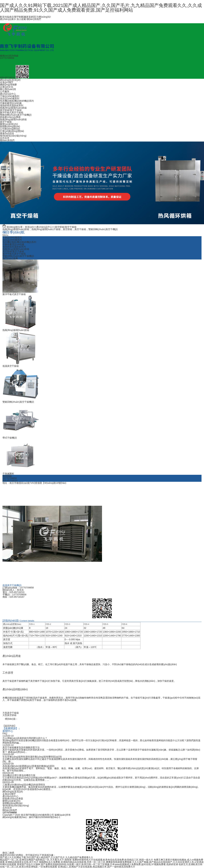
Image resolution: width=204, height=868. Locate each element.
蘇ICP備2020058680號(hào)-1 (45, 817)
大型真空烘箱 (9, 715)
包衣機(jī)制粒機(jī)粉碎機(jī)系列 (17, 101)
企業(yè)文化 (7, 87)
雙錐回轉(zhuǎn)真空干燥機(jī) (16, 115)
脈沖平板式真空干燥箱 (12, 112)
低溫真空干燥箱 (11, 366)
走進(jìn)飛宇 (7, 82)
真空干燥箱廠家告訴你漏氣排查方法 (21, 747)
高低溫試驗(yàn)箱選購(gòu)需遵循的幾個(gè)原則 (28, 766)
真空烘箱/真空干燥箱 (11, 110)
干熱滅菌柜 (8, 474)
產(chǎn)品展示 (8, 19)
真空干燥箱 (6, 122)
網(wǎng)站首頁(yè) (10, 80)
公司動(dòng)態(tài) (10, 129)
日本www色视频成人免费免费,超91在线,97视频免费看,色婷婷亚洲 (144, 864)
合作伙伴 (5, 138)
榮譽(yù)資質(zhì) (9, 124)
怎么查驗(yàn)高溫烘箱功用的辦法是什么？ (25, 738)
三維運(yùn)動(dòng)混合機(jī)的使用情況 (24, 785)
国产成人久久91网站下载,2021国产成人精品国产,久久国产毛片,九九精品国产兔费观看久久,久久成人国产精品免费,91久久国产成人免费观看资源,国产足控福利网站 (101, 8)
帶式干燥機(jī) (10, 438)
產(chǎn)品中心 (8, 94)
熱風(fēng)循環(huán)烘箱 (13, 108)
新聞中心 (8, 731)
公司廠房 (5, 92)
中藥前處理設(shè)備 (11, 103)
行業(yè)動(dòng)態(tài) (12, 131)
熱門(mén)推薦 (10, 258)
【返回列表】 (9, 726)
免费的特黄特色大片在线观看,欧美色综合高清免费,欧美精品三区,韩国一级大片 (113, 860)
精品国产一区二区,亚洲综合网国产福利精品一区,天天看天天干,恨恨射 (36, 860)
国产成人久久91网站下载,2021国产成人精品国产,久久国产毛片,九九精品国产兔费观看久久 (47, 857)
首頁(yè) (29, 227)
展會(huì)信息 (7, 133)
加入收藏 (21, 19)
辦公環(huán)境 (8, 89)
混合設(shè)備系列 (10, 99)
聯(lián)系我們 (34, 19)
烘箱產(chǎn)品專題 (10, 117)
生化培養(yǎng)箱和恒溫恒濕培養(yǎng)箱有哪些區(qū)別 (32, 757)
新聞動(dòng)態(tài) (10, 126)
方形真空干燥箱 (11, 713)
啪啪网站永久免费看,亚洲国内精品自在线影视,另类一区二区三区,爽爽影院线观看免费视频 (85, 862)
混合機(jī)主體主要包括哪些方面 (19, 775)
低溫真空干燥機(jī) (12, 585)
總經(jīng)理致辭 (8, 85)
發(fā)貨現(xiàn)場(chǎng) (13, 136)
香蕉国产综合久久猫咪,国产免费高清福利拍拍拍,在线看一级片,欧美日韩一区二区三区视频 (63, 864)
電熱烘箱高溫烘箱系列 (12, 105)
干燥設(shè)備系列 (10, 96)
